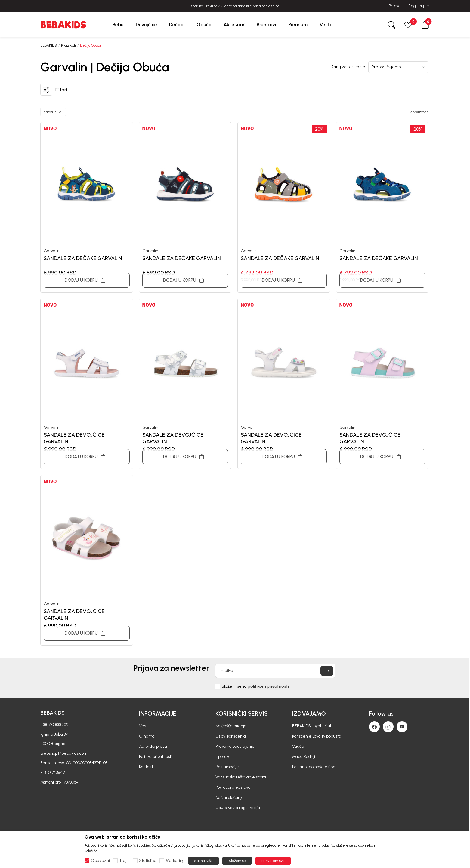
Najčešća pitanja (231, 726)
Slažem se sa (255, 686)
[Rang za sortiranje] (398, 67)
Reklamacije (227, 767)
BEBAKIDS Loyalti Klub (312, 726)
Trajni (124, 861)
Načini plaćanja (230, 797)
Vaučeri (299, 746)
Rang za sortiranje (348, 67)
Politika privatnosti (156, 757)
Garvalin (52, 251)
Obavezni (100, 861)
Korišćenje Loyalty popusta (317, 736)
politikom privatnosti (268, 686)
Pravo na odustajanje (235, 746)
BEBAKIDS (49, 45)
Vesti (144, 726)
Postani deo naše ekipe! (314, 767)
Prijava (395, 6)
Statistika (148, 861)
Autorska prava (153, 746)
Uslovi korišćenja (231, 736)
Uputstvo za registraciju (238, 808)
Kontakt (146, 767)
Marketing (175, 861)
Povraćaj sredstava (233, 787)
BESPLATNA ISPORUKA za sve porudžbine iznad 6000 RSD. (235, 6)
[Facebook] (374, 727)
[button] (425, 25)
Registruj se (419, 6)
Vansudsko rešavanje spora (241, 777)
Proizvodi (68, 45)
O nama (147, 736)
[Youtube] (402, 727)
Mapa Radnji (304, 757)
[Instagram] (388, 727)
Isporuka (223, 757)
